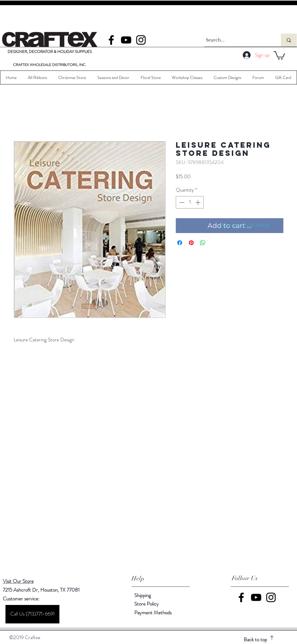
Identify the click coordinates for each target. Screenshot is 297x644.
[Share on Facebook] (180, 243)
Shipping (143, 595)
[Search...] (237, 40)
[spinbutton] (190, 202)
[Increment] (199, 202)
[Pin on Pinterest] (191, 243)
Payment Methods (154, 613)
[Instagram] (141, 40)
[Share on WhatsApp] (203, 243)
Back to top (255, 639)
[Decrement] (181, 202)
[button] (279, 55)
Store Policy (147, 604)
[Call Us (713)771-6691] (32, 614)
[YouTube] (126, 40)
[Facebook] (111, 40)
